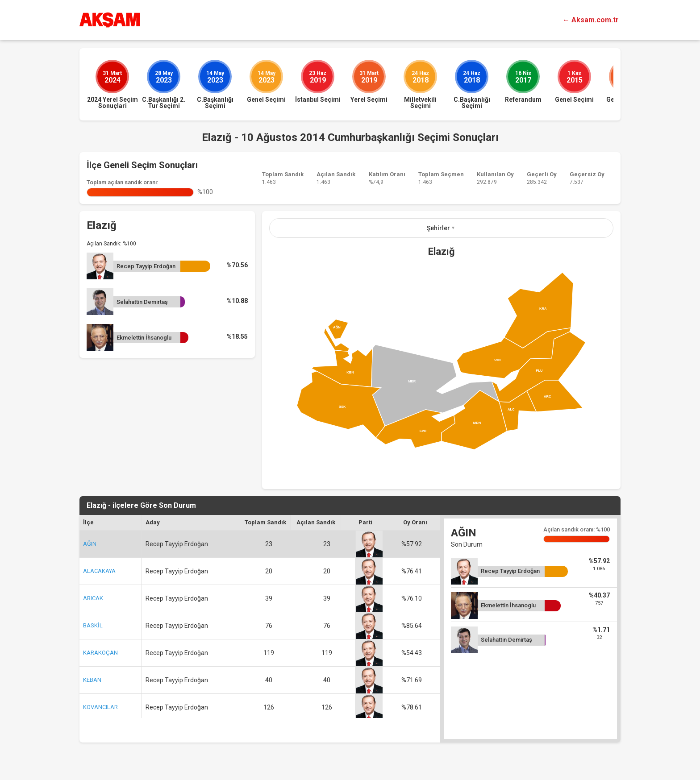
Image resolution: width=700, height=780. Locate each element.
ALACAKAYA (99, 571)
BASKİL (93, 625)
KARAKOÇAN (100, 653)
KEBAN (92, 680)
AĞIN (90, 544)
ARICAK (93, 598)
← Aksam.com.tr (591, 20)
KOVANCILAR (100, 707)
